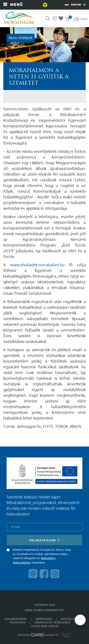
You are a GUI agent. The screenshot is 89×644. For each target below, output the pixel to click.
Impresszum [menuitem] (44, 619)
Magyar (75, 5)
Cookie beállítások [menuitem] (45, 626)
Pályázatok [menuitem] (18, 623)
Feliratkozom (45, 540)
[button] (80, 620)
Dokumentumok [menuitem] (16, 619)
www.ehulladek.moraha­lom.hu (37, 265)
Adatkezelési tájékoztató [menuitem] (53, 623)
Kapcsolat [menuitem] (68, 619)
